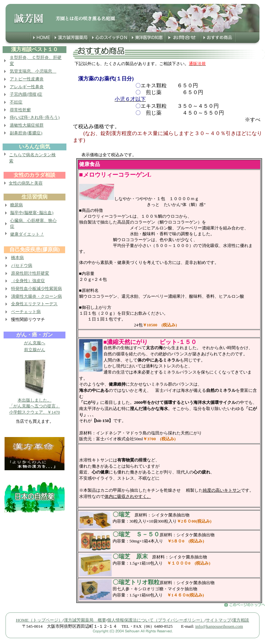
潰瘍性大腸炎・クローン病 (36, 296)
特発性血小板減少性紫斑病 (36, 288)
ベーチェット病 (26, 312)
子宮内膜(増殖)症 (26, 94)
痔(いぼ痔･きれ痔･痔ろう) (35, 117)
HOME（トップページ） (39, 620)
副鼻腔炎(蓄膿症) (26, 133)
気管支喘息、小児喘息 (33, 71)
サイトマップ (218, 620)
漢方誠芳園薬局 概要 (85, 620)
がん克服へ (35, 343)
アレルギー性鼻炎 (27, 87)
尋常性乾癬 (20, 110)
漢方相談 (241, 620)
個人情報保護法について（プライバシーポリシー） (156, 620)
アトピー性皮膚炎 (27, 79)
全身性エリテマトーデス (34, 304)
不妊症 (16, 102)
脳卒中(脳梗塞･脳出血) (32, 213)
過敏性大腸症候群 (27, 125)
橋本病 (17, 258)
